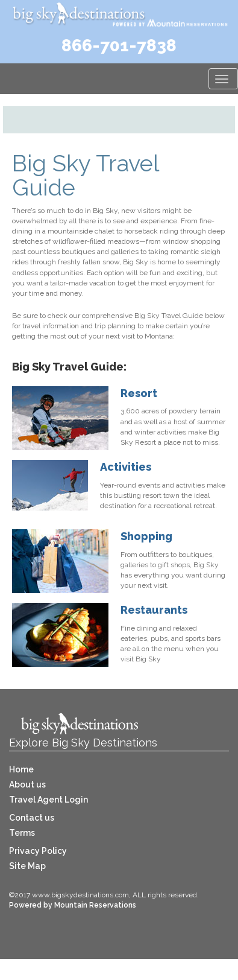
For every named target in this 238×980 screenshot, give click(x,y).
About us (27, 784)
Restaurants (154, 610)
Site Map (27, 866)
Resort (139, 393)
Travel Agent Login (49, 800)
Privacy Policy (38, 851)
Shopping (146, 536)
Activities (126, 467)
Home (21, 769)
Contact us (32, 818)
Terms (22, 833)
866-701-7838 (119, 46)
